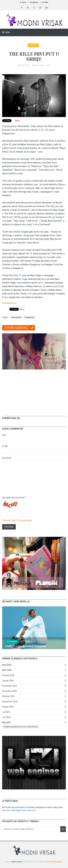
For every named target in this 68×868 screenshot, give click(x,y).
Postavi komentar (20, 328)
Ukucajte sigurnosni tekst (14, 498)
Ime (4, 435)
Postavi (9, 527)
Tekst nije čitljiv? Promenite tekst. (17, 520)
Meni (7, 32)
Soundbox (33, 45)
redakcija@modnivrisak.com (23, 810)
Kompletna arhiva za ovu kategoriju (21, 727)
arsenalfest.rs (9, 303)
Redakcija (34, 2)
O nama (23, 2)
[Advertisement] (34, 391)
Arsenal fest (16, 317)
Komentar (7, 458)
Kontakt (45, 2)
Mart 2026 (7, 670)
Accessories (12, 641)
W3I (48, 862)
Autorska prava (56, 862)
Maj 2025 (6, 722)
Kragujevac (29, 317)
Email (5, 446)
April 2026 (7, 665)
